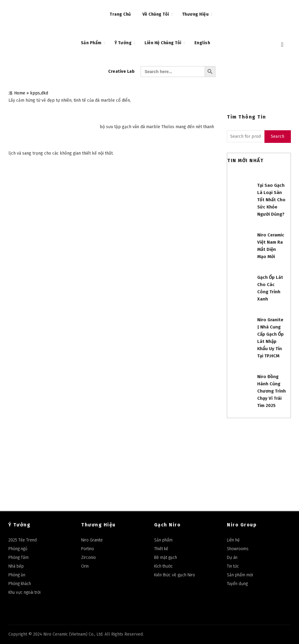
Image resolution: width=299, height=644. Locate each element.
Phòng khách (20, 584)
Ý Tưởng (123, 43)
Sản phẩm (163, 540)
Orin (85, 566)
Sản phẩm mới (240, 575)
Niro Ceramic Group (197, 444)
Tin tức (233, 566)
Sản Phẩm (91, 43)
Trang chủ (120, 14)
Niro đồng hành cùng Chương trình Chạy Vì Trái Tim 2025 (272, 391)
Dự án (232, 558)
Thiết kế (161, 549)
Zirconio (88, 558)
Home (20, 93)
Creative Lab (121, 71)
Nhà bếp (16, 566)
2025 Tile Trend (23, 540)
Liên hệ (233, 540)
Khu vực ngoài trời (24, 592)
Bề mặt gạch (166, 558)
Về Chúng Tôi (156, 14)
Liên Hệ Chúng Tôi (163, 43)
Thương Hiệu (195, 14)
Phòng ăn (17, 575)
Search (278, 136)
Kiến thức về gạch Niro (175, 575)
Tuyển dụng (237, 584)
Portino (88, 549)
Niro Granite (92, 540)
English (202, 43)
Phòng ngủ (18, 549)
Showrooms (238, 549)
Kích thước (163, 566)
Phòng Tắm (18, 558)
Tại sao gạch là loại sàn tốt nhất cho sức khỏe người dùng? (271, 200)
